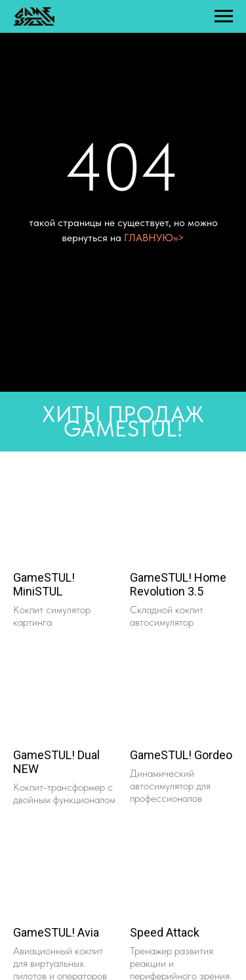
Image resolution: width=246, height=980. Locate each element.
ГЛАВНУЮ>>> (154, 238)
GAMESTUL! (123, 429)
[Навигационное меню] (224, 16)
